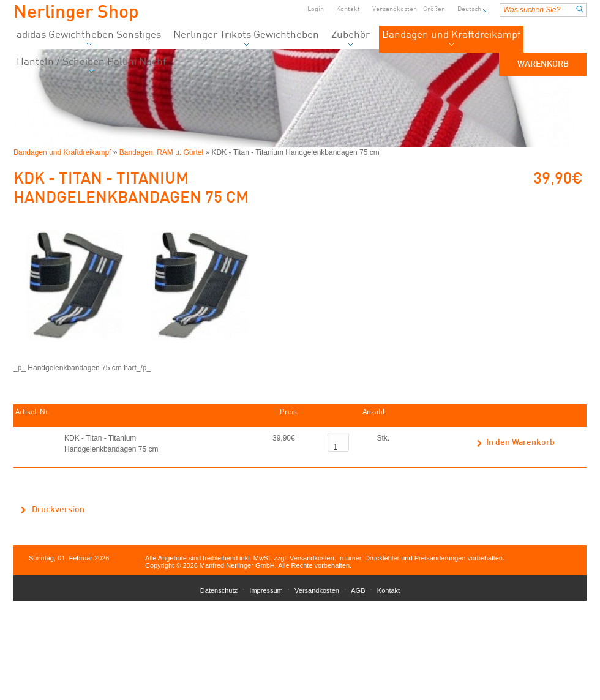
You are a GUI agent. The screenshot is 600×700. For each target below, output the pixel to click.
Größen (434, 9)
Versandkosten (395, 9)
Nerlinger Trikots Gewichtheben (246, 38)
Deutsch (469, 9)
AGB (358, 590)
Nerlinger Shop (76, 13)
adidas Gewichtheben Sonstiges (89, 38)
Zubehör (351, 38)
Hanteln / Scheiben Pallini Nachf (91, 65)
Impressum (266, 590)
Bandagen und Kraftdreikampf (451, 38)
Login (316, 9)
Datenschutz (219, 590)
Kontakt (348, 9)
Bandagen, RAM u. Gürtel (161, 152)
